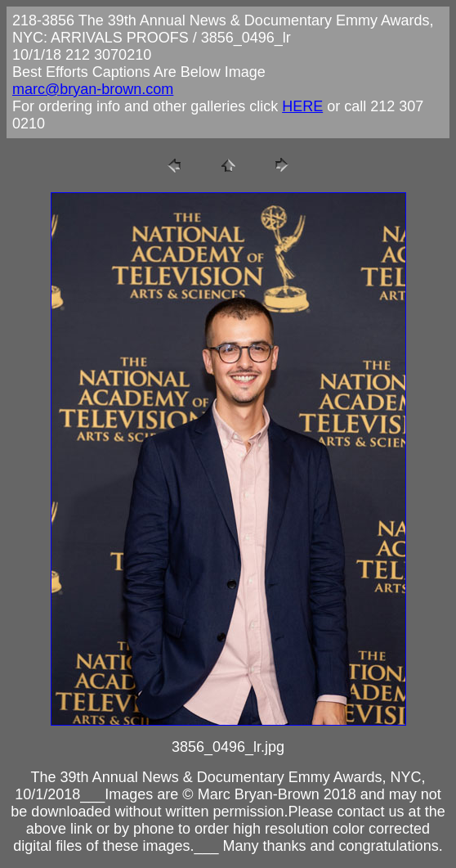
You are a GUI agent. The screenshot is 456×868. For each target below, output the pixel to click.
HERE (302, 106)
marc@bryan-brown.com (93, 89)
